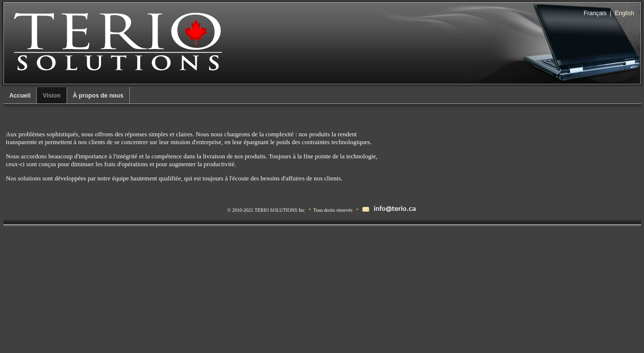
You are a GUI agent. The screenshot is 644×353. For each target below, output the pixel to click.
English (624, 13)
